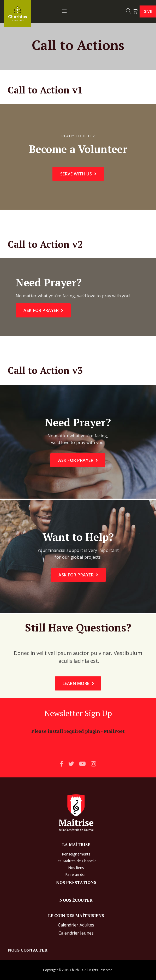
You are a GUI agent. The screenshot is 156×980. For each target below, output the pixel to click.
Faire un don (76, 874)
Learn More (76, 683)
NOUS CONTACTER (28, 950)
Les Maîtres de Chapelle (76, 861)
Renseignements (76, 854)
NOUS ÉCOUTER (76, 900)
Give (148, 11)
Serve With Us (76, 174)
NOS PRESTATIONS (76, 882)
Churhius (76, 970)
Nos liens (76, 868)
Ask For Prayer (41, 310)
